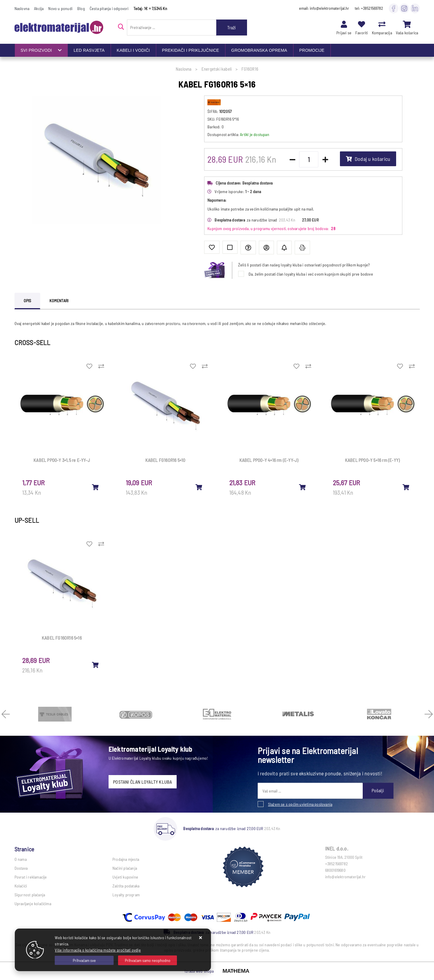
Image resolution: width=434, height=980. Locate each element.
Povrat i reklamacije (31, 877)
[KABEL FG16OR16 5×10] (199, 487)
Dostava (21, 868)
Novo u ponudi (60, 8)
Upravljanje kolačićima (33, 904)
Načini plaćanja (125, 868)
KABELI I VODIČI (133, 50)
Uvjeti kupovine (125, 877)
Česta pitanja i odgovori (109, 8)
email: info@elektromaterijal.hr (324, 8)
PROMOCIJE (312, 50)
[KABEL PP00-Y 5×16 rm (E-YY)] (406, 487)
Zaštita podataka (126, 886)
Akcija (39, 8)
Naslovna (22, 8)
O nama (21, 859)
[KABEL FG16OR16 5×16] (96, 665)
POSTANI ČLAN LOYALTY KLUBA (142, 782)
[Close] (84, 960)
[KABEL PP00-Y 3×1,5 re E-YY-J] (96, 487)
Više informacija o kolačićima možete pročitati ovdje (98, 950)
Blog (81, 8)
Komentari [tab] (59, 301)
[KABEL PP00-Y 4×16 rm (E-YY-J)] (303, 487)
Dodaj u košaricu (368, 159)
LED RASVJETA (89, 50)
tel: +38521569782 (369, 8)
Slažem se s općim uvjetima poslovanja (300, 804)
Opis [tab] (28, 301)
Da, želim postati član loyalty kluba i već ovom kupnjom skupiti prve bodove (311, 274)
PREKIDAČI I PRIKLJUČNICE (191, 50)
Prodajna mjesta (126, 859)
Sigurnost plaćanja (30, 895)
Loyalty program (126, 895)
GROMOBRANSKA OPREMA (259, 50)
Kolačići (21, 886)
